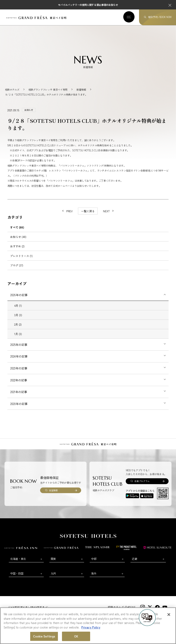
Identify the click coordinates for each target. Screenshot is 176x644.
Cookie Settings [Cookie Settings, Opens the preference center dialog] (44, 636)
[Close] (169, 615)
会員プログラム (142, 481)
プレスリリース (21, 256)
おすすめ (17, 246)
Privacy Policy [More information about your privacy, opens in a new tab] (91, 627)
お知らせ (18, 237)
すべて (17, 227)
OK (76, 636)
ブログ (17, 265)
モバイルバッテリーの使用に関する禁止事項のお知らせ (88, 5)
